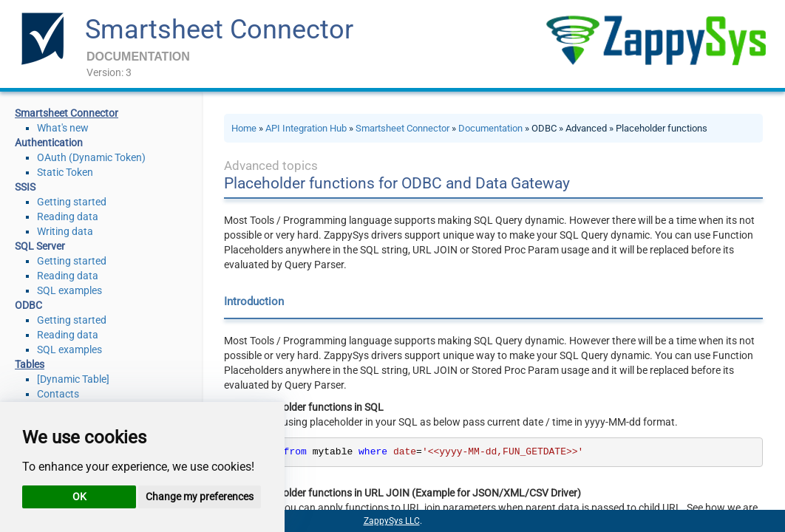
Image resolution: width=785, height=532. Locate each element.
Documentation (490, 128)
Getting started (72, 202)
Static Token (65, 172)
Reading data (68, 216)
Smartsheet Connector (219, 30)
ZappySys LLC (392, 521)
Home (244, 128)
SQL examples (69, 290)
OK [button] (79, 497)
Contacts (58, 394)
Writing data (65, 231)
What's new (63, 128)
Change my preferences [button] (200, 497)
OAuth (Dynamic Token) (91, 157)
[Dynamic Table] (73, 379)
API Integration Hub (306, 128)
